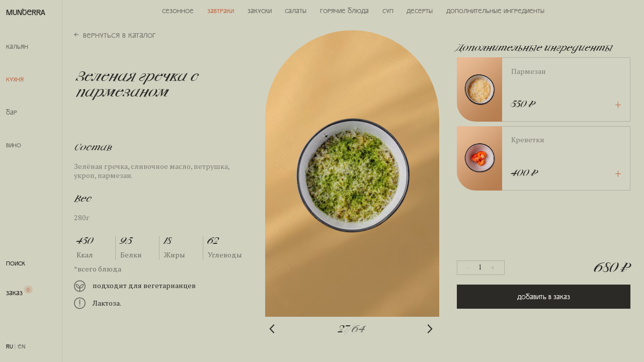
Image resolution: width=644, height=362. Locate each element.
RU (10, 346)
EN (21, 346)
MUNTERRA (26, 12)
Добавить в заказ (544, 297)
